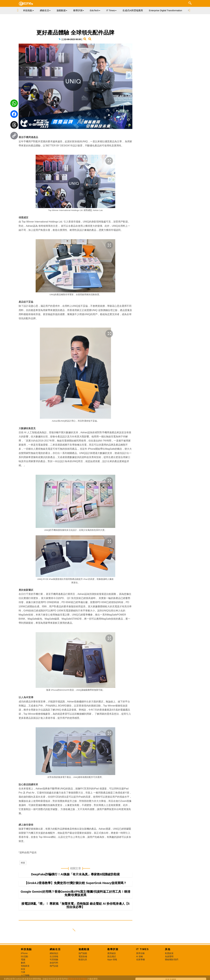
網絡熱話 (54, 953)
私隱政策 (169, 953)
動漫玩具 (83, 959)
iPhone (24, 953)
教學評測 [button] (79, 10)
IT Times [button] (111, 10)
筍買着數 (54, 959)
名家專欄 (140, 959)
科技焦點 (26, 949)
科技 (23, 863)
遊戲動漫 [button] (62, 10)
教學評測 (113, 949)
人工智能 (25, 975)
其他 (168, 949)
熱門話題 (54, 966)
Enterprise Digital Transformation (165, 10)
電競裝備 (83, 956)
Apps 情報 (112, 959)
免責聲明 (169, 956)
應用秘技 (112, 953)
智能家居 (25, 966)
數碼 (23, 963)
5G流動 (24, 956)
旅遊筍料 (54, 963)
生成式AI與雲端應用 (133, 10)
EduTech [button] (95, 10)
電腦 (23, 959)
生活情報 (54, 956)
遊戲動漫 (84, 949)
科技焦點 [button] (29, 10)
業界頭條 (140, 953)
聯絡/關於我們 (172, 959)
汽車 (23, 972)
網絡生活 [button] (45, 10)
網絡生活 (55, 949)
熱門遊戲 (83, 953)
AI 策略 (140, 956)
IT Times (143, 949)
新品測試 (112, 956)
